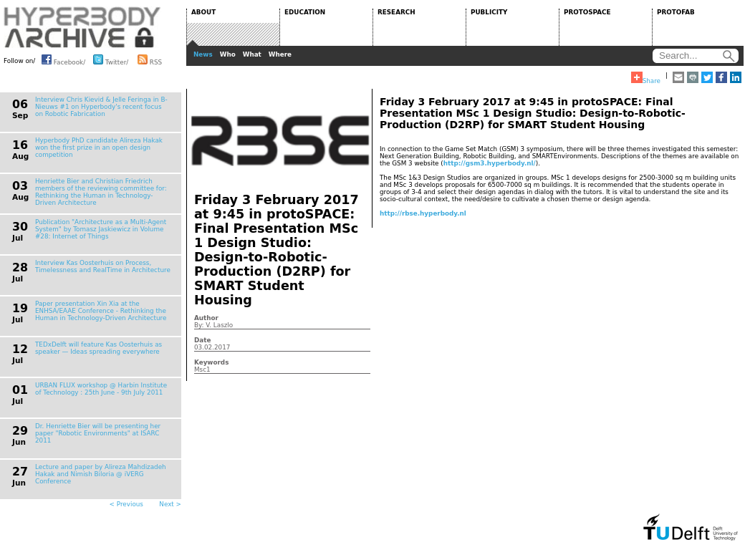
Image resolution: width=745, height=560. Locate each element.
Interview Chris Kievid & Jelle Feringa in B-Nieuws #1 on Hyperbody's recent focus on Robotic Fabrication (101, 107)
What (252, 54)
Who (228, 54)
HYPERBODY (82, 27)
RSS (150, 59)
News (203, 54)
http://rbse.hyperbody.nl (423, 213)
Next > (170, 504)
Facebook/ (63, 59)
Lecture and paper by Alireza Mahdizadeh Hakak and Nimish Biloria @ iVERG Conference (101, 474)
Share (646, 78)
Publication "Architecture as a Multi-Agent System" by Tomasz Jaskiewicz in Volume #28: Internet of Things (101, 229)
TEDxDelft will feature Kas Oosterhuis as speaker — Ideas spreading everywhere (98, 348)
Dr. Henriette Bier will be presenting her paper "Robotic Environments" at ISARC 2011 (98, 433)
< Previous (126, 504)
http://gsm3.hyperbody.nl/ (490, 163)
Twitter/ (111, 59)
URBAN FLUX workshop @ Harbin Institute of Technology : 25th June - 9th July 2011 (101, 389)
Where (280, 54)
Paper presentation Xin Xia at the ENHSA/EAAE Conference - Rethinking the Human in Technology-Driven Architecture (101, 311)
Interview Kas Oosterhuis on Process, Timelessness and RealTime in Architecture (103, 266)
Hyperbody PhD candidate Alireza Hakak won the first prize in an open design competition (99, 148)
